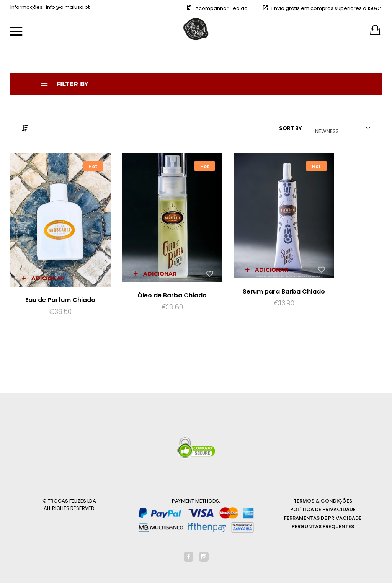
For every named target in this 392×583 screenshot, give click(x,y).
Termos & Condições (323, 480)
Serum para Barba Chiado (244, 276)
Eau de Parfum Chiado (53, 278)
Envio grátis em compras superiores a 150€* (327, 8)
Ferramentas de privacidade (323, 497)
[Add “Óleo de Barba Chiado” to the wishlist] (178, 253)
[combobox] (340, 129)
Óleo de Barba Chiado (148, 275)
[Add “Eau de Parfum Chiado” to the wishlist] (82, 256)
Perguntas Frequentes (323, 506)
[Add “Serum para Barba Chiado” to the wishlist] (273, 250)
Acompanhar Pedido (221, 8)
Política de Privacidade (323, 489)
